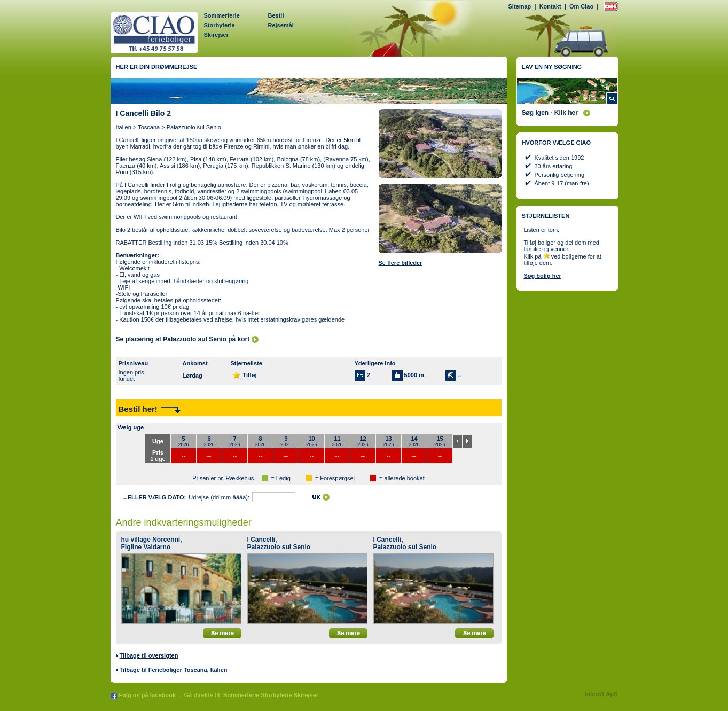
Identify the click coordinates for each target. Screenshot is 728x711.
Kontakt (550, 6)
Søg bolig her (543, 276)
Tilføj (250, 375)
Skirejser (216, 35)
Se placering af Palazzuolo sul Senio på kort (183, 339)
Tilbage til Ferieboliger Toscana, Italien (174, 670)
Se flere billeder (401, 263)
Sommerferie (222, 15)
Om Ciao (581, 6)
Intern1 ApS (601, 694)
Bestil (276, 15)
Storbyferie (220, 25)
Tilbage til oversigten (149, 655)
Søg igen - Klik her (550, 113)
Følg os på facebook (147, 695)
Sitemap (520, 6)
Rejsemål (281, 25)
